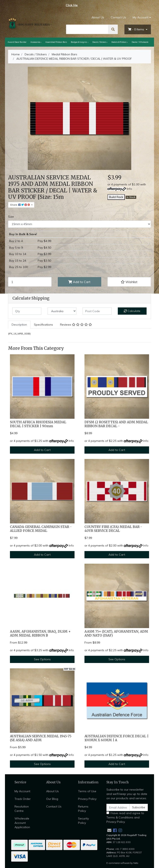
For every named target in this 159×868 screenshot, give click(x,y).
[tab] (19, 325)
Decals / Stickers (99, 42)
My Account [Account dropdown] (141, 17)
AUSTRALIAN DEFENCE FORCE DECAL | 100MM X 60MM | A (116, 738)
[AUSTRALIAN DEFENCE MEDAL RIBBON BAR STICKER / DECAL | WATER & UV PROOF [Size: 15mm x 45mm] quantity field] (30, 282)
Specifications (43, 325)
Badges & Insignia (79, 42)
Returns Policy (83, 809)
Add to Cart (79, 282)
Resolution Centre (22, 809)
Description (19, 325)
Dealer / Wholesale (140, 42)
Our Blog (52, 799)
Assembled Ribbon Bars (56, 42)
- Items (136, 29)
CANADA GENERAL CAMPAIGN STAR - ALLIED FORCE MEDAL (41, 529)
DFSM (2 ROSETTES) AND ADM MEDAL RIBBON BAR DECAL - (116, 424)
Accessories (35, 42)
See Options (42, 659)
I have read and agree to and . (125, 817)
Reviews (76, 325)
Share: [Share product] (20, 205)
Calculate (132, 311)
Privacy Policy (87, 799)
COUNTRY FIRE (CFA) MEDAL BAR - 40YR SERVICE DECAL (113, 529)
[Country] (62, 311)
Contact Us (118, 17)
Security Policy (83, 821)
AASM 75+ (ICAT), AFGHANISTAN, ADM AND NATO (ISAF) (116, 633)
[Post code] (97, 311)
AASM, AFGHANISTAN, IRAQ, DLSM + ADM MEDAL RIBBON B (40, 633)
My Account (22, 791)
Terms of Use (87, 791)
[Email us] (109, 830)
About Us (98, 17)
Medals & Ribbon (119, 42)
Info (129, 189)
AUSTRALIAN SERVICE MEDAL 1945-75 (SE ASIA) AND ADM (41, 738)
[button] (129, 282)
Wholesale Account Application (22, 823)
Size (11, 217)
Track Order (23, 799)
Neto (136, 863)
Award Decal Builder (17, 42)
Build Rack (116, 197)
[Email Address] (118, 807)
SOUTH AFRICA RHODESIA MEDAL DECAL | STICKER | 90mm (38, 424)
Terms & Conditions (120, 817)
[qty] (27, 311)
